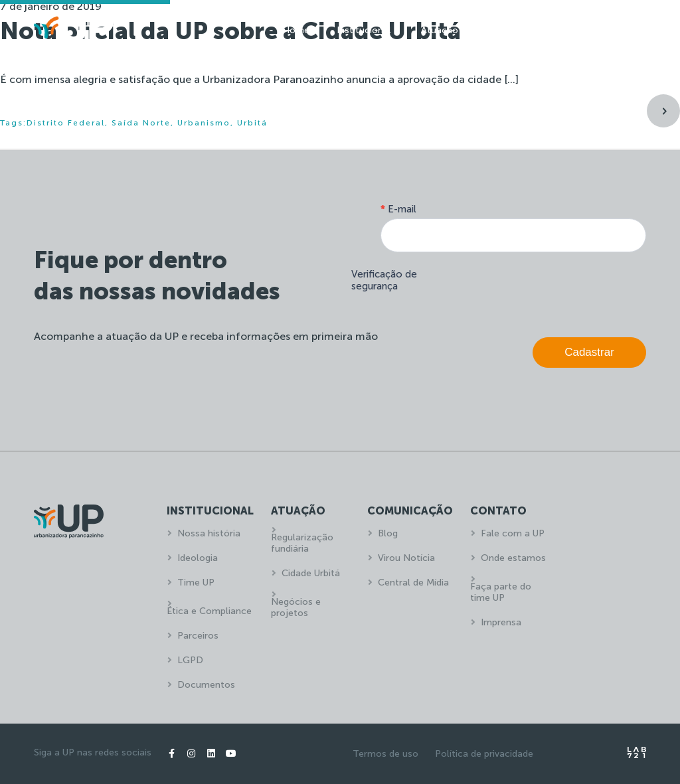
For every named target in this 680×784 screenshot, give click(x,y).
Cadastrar (589, 352)
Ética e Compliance (209, 611)
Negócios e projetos (296, 607)
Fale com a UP (513, 533)
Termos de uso (385, 754)
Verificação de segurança (384, 280)
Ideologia (198, 558)
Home (296, 30)
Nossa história (209, 533)
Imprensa (501, 622)
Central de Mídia (413, 583)
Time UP (196, 583)
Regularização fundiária (302, 543)
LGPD (190, 660)
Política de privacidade (484, 754)
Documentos (206, 685)
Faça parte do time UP (501, 592)
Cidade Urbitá (311, 573)
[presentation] (545, 291)
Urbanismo (204, 123)
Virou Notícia (406, 558)
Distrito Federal (66, 123)
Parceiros (198, 636)
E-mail (398, 209)
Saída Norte (141, 123)
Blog (388, 533)
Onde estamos (513, 558)
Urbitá (252, 123)
